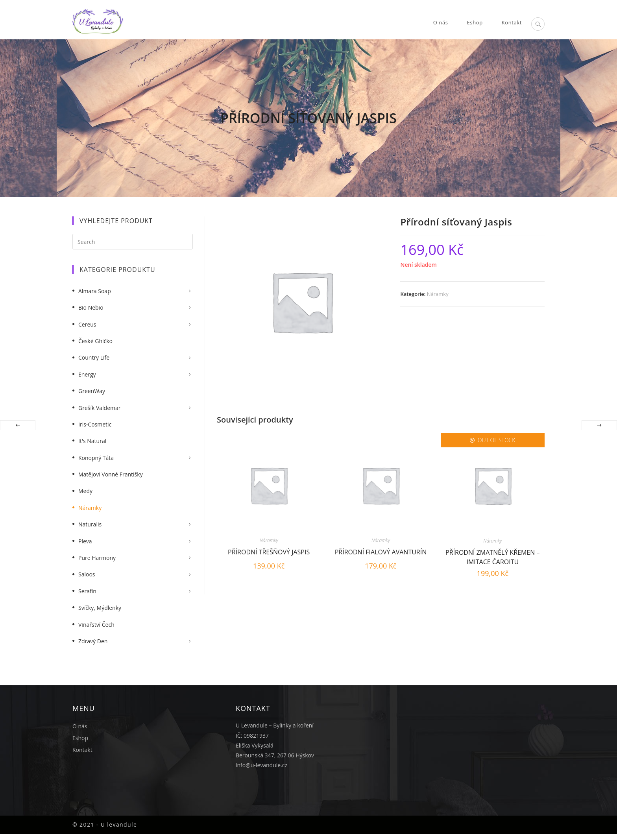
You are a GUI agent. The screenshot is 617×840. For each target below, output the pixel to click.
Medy (85, 491)
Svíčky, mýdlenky (100, 608)
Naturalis (90, 524)
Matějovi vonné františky (111, 474)
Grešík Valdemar (100, 408)
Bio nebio (91, 307)
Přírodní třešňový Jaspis (269, 552)
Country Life (94, 357)
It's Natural (92, 441)
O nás (80, 726)
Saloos (87, 574)
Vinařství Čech (96, 625)
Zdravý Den (93, 641)
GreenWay (92, 391)
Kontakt (82, 750)
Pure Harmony (97, 558)
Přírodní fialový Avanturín (381, 552)
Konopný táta (96, 458)
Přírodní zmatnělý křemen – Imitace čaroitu (492, 556)
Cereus (87, 324)
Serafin (87, 591)
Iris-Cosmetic (95, 424)
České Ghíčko (95, 341)
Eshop (80, 738)
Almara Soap (95, 291)
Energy (87, 374)
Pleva (85, 541)
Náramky (438, 294)
